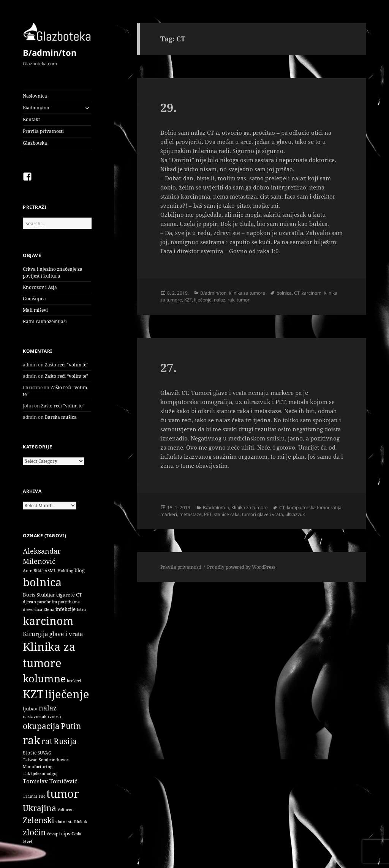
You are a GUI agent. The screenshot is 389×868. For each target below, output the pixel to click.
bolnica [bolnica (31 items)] (42, 582)
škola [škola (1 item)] (76, 834)
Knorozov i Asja (40, 287)
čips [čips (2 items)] (66, 833)
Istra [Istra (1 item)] (81, 609)
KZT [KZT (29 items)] (33, 694)
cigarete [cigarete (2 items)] (66, 595)
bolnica (284, 293)
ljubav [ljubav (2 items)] (30, 709)
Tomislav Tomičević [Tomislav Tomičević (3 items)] (50, 781)
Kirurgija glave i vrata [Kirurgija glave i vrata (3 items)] (53, 634)
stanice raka (227, 514)
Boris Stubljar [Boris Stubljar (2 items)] (39, 595)
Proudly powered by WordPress (241, 567)
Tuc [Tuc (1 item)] (42, 796)
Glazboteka (35, 143)
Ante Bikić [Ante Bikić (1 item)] (33, 571)
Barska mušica (61, 417)
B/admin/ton (50, 52)
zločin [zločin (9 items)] (34, 832)
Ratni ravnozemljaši (45, 321)
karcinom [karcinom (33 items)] (48, 621)
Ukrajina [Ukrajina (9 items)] (40, 808)
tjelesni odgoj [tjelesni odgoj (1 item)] (44, 773)
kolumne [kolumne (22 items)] (44, 678)
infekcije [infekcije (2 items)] (66, 609)
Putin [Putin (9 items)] (71, 726)
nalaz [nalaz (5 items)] (48, 708)
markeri (169, 514)
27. (168, 368)
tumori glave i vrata (262, 514)
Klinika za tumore (247, 293)
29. (168, 107)
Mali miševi (35, 310)
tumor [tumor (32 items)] (63, 794)
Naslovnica (35, 96)
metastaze (191, 514)
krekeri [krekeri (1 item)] (74, 681)
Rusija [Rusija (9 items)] (65, 741)
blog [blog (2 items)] (80, 570)
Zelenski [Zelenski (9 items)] (39, 820)
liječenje (203, 300)
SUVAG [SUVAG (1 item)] (44, 753)
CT (297, 293)
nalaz (220, 300)
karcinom (312, 293)
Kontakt (31, 119)
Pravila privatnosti (43, 131)
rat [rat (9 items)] (47, 741)
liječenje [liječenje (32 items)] (67, 694)
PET (208, 514)
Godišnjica (34, 299)
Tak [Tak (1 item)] (26, 773)
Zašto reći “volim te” (66, 365)
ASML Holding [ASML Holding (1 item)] (59, 571)
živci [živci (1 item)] (28, 842)
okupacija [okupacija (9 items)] (41, 726)
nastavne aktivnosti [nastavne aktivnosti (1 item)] (42, 716)
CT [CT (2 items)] (79, 595)
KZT (188, 300)
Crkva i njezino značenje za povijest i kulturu (53, 272)
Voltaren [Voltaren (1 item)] (66, 810)
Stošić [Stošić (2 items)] (30, 753)
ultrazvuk (295, 514)
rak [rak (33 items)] (32, 740)
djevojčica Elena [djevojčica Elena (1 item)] (39, 609)
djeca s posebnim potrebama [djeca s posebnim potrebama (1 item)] (51, 602)
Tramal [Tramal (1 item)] (30, 796)
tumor (243, 300)
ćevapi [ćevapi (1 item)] (54, 834)
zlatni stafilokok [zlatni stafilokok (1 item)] (71, 822)
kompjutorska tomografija (314, 507)
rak (231, 300)
